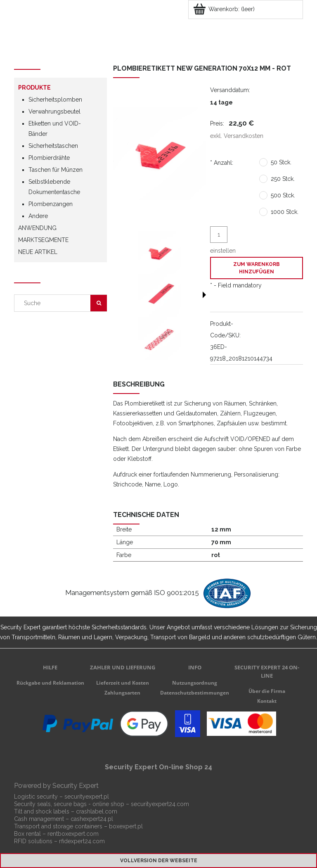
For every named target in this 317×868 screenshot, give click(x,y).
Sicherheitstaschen (53, 146)
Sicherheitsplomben (55, 100)
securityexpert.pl (87, 797)
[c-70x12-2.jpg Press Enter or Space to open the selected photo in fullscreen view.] (160, 154)
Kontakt (267, 701)
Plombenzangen (51, 204)
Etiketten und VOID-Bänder (55, 129)
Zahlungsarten (122, 693)
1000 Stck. (285, 212)
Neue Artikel (38, 252)
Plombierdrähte (49, 158)
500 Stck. (283, 195)
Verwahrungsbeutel (54, 111)
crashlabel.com (97, 811)
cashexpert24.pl (92, 819)
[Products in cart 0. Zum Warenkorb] (225, 9)
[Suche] (99, 303)
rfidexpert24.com (82, 841)
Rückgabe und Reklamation (50, 683)
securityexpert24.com (160, 804)
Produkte (34, 88)
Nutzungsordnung (195, 683)
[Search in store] (54, 303)
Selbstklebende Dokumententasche (54, 187)
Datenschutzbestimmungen (195, 693)
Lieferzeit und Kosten (123, 683)
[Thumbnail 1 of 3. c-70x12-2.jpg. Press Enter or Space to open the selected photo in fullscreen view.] (160, 253)
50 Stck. (281, 162)
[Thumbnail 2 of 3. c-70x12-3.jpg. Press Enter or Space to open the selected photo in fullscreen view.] (160, 296)
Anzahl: (222, 163)
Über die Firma (267, 691)
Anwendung (37, 228)
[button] (204, 295)
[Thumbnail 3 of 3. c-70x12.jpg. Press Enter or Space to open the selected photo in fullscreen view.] (160, 339)
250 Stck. (283, 179)
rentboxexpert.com (73, 834)
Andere (38, 216)
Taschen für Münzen (56, 170)
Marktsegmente (43, 240)
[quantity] (219, 235)
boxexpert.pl (126, 826)
